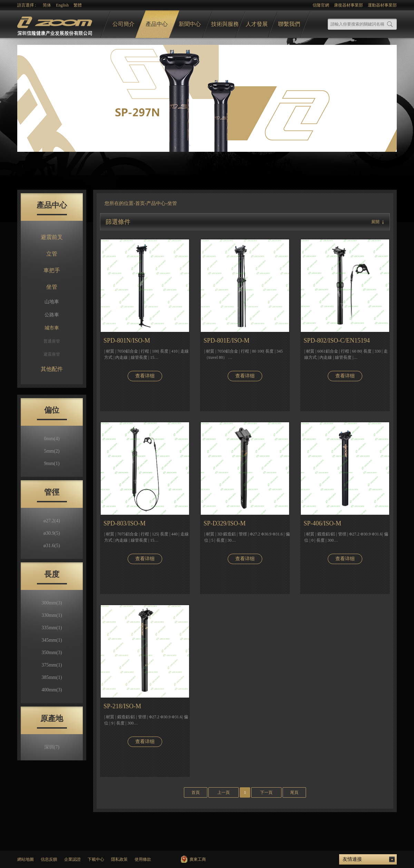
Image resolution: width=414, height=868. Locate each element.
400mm (52, 690)
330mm (52, 615)
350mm (52, 653)
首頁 (196, 792)
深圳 (52, 747)
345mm (52, 640)
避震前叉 (52, 237)
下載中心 (96, 859)
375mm (52, 665)
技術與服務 (225, 24)
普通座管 (52, 341)
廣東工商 (198, 859)
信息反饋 (49, 859)
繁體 (78, 5)
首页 (140, 203)
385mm (52, 677)
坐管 (52, 287)
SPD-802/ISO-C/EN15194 (337, 341)
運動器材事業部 (382, 5)
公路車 (52, 315)
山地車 (52, 302)
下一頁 (266, 792)
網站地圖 (26, 859)
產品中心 (157, 24)
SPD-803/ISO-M (125, 523)
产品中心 (156, 203)
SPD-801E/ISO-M (226, 341)
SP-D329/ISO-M (225, 523)
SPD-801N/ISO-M (127, 341)
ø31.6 (52, 546)
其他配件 (52, 369)
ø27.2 (52, 521)
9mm (52, 463)
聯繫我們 (289, 24)
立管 (52, 254)
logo (56, 24)
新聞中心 (190, 24)
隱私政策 (119, 859)
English (62, 5)
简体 (47, 5)
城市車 (52, 328)
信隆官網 (321, 5)
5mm (52, 451)
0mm (52, 439)
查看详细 (145, 376)
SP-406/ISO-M (322, 523)
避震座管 (52, 354)
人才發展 (257, 24)
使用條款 (143, 859)
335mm (52, 628)
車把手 (52, 270)
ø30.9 (52, 533)
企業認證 (72, 859)
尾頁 (294, 792)
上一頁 (224, 792)
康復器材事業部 (348, 5)
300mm (52, 603)
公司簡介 (124, 24)
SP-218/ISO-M (122, 706)
